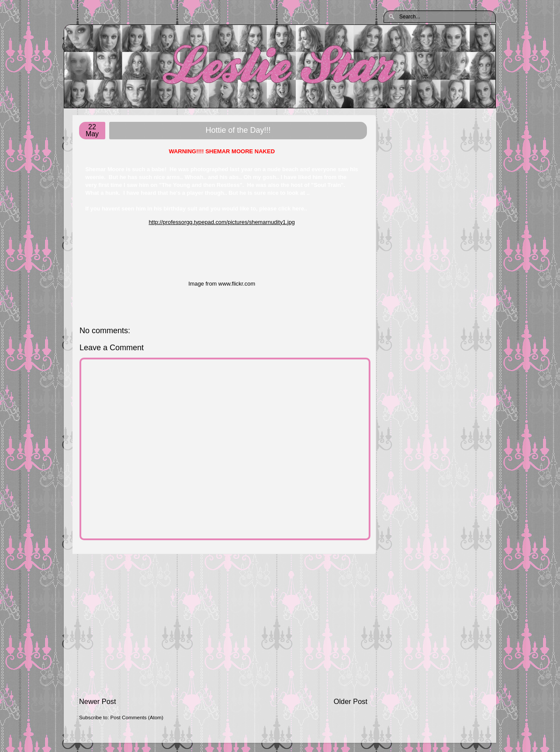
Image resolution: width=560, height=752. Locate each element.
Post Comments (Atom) (137, 717)
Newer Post (98, 701)
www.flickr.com (237, 284)
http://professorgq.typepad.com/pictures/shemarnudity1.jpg (222, 222)
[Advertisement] (223, 625)
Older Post (351, 701)
